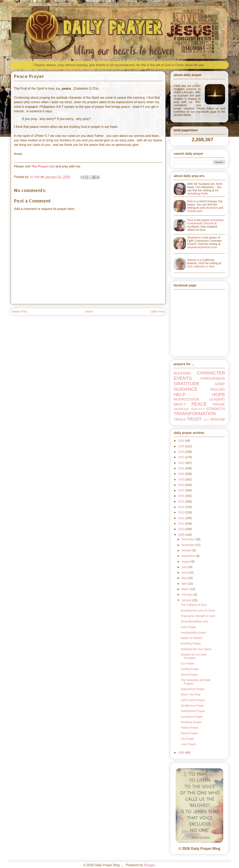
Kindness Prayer (191, 722)
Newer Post (19, 312)
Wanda (192, 260)
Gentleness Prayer (192, 706)
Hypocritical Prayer (193, 689)
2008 (182, 752)
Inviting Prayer (190, 669)
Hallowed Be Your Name (196, 649)
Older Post (158, 312)
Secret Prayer (189, 675)
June (185, 572)
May (184, 578)
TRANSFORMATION (195, 414)
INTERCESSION (186, 399)
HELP (180, 395)
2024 (182, 452)
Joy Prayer (188, 739)
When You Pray (191, 694)
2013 (182, 512)
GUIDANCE (186, 389)
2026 (182, 441)
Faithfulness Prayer (193, 711)
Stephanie (194, 237)
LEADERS (217, 399)
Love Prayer (188, 744)
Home (89, 312)
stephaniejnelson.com (202, 247)
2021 (182, 468)
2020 (182, 474)
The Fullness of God (194, 605)
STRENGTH (216, 409)
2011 (182, 524)
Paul (190, 220)
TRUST (194, 419)
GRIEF (220, 384)
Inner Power (188, 627)
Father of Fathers (192, 638)
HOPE (219, 395)
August (186, 562)
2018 (182, 485)
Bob (190, 201)
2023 (182, 457)
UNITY (206, 420)
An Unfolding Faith (203, 192)
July (184, 567)
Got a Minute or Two (201, 266)
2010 (182, 529)
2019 (182, 479)
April (185, 584)
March (186, 589)
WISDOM (217, 419)
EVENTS (183, 378)
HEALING (218, 389)
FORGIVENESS (213, 379)
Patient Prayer (190, 728)
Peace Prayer (189, 733)
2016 (182, 496)
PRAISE (219, 404)
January (187, 600)
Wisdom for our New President (194, 656)
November (188, 545)
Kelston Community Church (206, 222)
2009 (182, 535)
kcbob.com (195, 211)
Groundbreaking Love (194, 621)
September (189, 556)
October (187, 550)
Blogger (149, 865)
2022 (182, 463)
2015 (182, 501)
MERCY (180, 404)
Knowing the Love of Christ (198, 610)
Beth (219, 184)
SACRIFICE (181, 409)
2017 (182, 490)
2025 (182, 446)
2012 (182, 518)
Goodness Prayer (192, 717)
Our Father (188, 663)
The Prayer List (43, 166)
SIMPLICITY (198, 409)
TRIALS (180, 419)
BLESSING (182, 373)
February (187, 595)
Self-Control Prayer (193, 700)
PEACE (199, 404)
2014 (182, 507)
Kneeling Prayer (191, 643)
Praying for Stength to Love (198, 616)
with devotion (208, 208)
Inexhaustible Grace (193, 633)
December (188, 539)
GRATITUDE (187, 384)
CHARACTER (211, 373)
